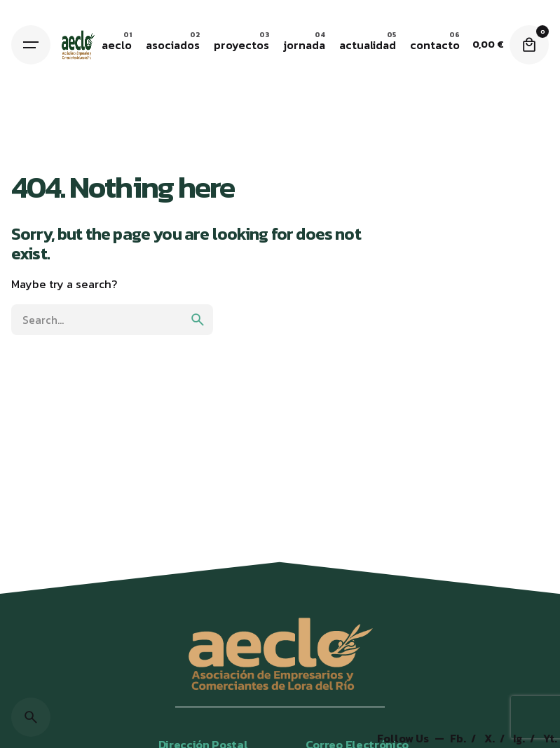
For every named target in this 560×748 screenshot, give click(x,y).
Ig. (520, 739)
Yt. (550, 739)
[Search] (31, 717)
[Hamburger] (31, 45)
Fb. (459, 739)
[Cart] (529, 45)
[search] (198, 320)
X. (491, 739)
